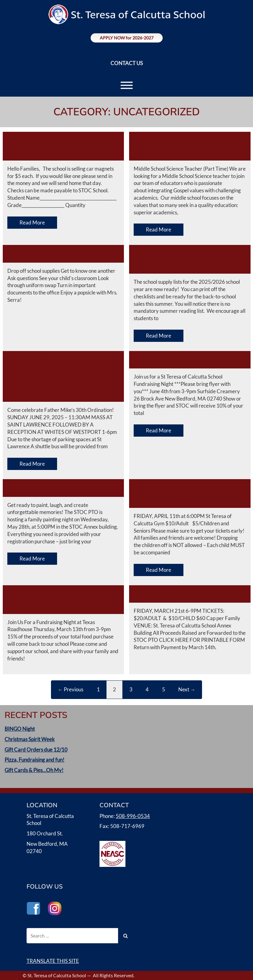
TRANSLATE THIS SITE (53, 961)
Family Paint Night (50, 489)
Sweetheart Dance (179, 595)
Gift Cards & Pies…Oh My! (34, 770)
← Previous (70, 689)
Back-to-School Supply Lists (189, 260)
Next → (187, 689)
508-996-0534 (133, 816)
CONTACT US (127, 63)
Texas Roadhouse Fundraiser (49, 601)
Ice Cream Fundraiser (184, 361)
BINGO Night (20, 729)
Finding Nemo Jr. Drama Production (188, 494)
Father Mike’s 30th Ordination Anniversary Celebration (50, 377)
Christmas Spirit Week (30, 739)
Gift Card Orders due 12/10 (36, 750)
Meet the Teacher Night (63, 255)
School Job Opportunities (167, 147)
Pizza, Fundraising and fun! (34, 760)
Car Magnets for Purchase (48, 147)
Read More (32, 222)
